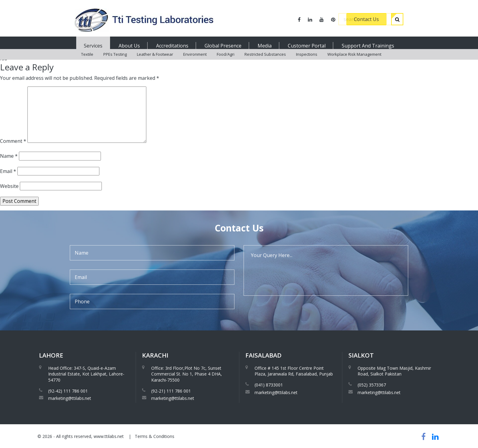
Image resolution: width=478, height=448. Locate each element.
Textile (87, 61)
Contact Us (366, 19)
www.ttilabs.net (109, 436)
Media (265, 46)
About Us (129, 46)
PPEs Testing (115, 61)
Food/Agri (226, 61)
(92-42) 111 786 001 (68, 391)
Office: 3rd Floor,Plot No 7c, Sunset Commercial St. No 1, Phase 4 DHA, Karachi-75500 (187, 374)
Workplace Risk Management (354, 61)
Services (93, 46)
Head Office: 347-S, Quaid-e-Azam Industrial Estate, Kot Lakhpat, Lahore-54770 (86, 374)
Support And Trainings (368, 46)
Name (9, 156)
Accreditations (172, 46)
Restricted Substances (265, 61)
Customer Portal (307, 46)
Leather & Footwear (155, 61)
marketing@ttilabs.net (70, 398)
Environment (195, 61)
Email (8, 171)
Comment (13, 141)
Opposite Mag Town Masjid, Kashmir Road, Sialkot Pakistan (394, 371)
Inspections (307, 61)
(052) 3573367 (372, 385)
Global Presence (223, 46)
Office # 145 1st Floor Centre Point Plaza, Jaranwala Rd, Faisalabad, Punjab (294, 371)
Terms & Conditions (155, 436)
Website (9, 186)
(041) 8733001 (269, 385)
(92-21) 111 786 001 (171, 391)
